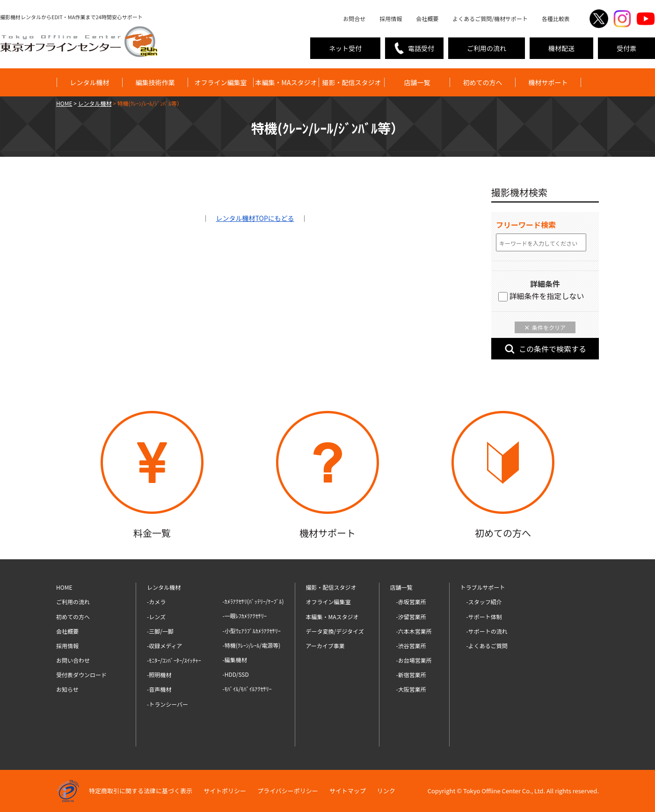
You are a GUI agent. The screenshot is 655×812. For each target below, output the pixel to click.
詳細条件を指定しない (541, 296)
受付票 (626, 48)
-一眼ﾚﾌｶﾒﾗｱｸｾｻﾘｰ (245, 616)
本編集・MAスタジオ (286, 82)
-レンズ (156, 617)
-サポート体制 (484, 617)
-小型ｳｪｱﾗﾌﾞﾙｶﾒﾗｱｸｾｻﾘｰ (252, 631)
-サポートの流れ (487, 631)
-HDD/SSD (236, 674)
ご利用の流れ (487, 48)
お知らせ (67, 689)
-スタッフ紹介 (484, 602)
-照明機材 (159, 675)
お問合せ (354, 18)
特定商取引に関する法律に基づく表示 (141, 791)
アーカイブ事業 (325, 646)
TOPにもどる (255, 218)
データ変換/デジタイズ (335, 631)
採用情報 (391, 18)
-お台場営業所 (414, 660)
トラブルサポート (483, 587)
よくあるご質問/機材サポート (490, 18)
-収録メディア (164, 646)
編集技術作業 (155, 82)
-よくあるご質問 (487, 646)
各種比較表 (556, 18)
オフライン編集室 (221, 82)
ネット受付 (345, 48)
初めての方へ (483, 82)
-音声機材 (159, 689)
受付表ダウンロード (81, 675)
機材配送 (561, 48)
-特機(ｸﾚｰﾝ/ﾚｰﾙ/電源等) (252, 645)
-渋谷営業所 (411, 646)
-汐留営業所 (411, 617)
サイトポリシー (225, 791)
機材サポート (548, 82)
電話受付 (421, 48)
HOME (64, 587)
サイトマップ (348, 791)
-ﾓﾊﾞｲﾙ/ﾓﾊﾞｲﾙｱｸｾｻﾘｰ (247, 689)
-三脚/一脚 (160, 631)
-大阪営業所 (411, 689)
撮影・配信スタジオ (352, 82)
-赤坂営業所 (411, 602)
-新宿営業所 (411, 675)
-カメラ (156, 602)
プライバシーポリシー (288, 791)
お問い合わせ (73, 660)
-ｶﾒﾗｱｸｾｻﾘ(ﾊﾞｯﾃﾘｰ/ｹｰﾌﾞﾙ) (253, 601)
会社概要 (427, 18)
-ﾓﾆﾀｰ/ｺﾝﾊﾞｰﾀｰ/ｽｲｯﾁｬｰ (174, 660)
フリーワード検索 (526, 225)
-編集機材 (235, 660)
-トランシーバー (167, 704)
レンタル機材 (90, 82)
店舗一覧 (417, 82)
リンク (386, 791)
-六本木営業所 (414, 631)
